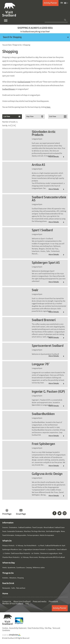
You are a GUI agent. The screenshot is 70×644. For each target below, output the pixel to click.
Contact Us (7, 602)
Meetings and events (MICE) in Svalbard (52, 557)
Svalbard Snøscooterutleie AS (49, 199)
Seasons (5, 527)
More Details (54, 157)
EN (62, 3)
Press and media (40, 602)
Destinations (13, 527)
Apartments (12, 568)
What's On (7, 541)
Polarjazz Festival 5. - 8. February (13, 546)
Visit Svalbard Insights (53, 531)
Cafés (13, 588)
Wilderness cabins (39, 568)
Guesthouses (21, 568)
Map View (30, 117)
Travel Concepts (37, 527)
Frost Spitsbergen (43, 444)
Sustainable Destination (15, 531)
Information (8, 523)
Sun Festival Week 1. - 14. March (34, 546)
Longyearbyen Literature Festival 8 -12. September (39, 549)
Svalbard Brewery (9, 89)
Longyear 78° (41, 364)
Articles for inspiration (47, 535)
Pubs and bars (21, 588)
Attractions (13, 578)
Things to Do (8, 573)
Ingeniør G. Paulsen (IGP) (48, 392)
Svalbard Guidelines (25, 527)
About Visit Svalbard (22, 602)
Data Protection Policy (36, 628)
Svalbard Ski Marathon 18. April (55, 546)
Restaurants (6, 588)
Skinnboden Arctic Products (44, 134)
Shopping (21, 578)
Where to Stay (9, 563)
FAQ (27, 604)
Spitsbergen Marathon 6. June (12, 549)
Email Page (21, 514)
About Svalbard (49, 527)
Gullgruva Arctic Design (47, 474)
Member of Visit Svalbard (13, 604)
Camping (29, 568)
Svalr (35, 290)
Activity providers (21, 535)
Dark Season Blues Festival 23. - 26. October (25, 553)
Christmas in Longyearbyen (49, 553)
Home (5, 594)
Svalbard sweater (24, 82)
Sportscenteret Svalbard (48, 346)
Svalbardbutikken (43, 414)
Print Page (7, 514)
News (63, 531)
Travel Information (8, 535)
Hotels (5, 568)
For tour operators (33, 535)
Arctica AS (38, 165)
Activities (5, 578)
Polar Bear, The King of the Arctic (34, 531)
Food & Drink (8, 583)
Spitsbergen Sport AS (46, 263)
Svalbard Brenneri (44, 320)
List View (7, 117)
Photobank (53, 602)
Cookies (5, 628)
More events (34, 557)
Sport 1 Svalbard (42, 230)
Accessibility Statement (18, 628)
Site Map (48, 628)
